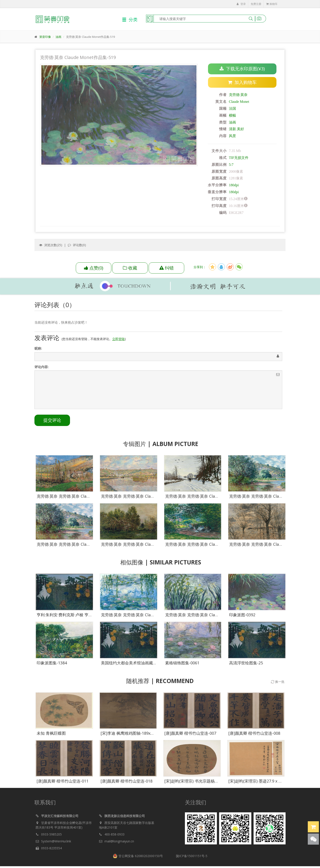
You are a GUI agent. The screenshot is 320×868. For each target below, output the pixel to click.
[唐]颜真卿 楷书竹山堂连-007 (190, 733)
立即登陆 (118, 340)
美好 (240, 129)
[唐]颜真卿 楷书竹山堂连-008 (254, 733)
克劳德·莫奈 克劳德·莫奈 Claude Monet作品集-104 (210, 615)
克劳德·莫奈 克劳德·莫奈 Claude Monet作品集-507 (210, 497)
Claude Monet (239, 102)
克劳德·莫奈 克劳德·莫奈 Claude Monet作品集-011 (146, 615)
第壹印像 (45, 37)
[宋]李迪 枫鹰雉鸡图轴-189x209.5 (130, 733)
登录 (241, 4)
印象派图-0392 (242, 615)
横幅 (232, 115)
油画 (58, 37)
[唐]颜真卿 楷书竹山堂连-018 (127, 781)
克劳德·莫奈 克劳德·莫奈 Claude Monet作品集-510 (82, 544)
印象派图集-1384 (52, 663)
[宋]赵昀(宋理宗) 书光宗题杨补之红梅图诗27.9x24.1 (210, 781)
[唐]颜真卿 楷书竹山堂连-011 (63, 781)
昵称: (38, 349)
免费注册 (256, 4)
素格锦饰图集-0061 (182, 663)
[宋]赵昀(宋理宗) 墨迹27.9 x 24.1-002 (261, 781)
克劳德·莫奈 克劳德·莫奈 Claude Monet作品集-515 (274, 544)
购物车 (272, 4)
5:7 (231, 165)
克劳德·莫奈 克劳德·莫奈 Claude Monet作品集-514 (210, 544)
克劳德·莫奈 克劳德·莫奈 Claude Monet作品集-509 (274, 497)
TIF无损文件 (239, 158)
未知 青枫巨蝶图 (51, 733)
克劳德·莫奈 (238, 95)
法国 (232, 108)
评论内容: (42, 367)
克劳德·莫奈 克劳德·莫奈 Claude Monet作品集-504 (146, 497)
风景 (232, 136)
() (94, 268)
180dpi (234, 185)
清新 (232, 129)
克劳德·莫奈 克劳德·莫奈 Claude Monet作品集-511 (146, 544)
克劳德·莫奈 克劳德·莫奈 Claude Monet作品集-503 (82, 497)
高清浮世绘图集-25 (246, 663)
